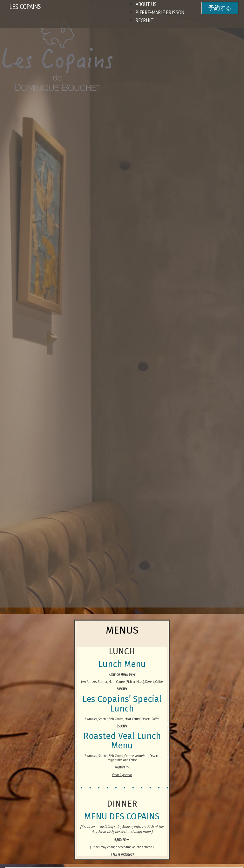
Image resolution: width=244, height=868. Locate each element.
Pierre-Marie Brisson (160, 12)
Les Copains (25, 6)
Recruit (145, 20)
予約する (220, 8)
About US (146, 4)
